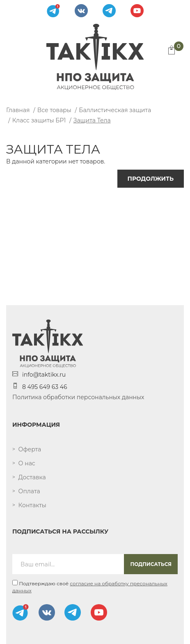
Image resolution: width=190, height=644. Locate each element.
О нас (27, 463)
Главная (18, 110)
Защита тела (92, 120)
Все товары (54, 110)
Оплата (29, 491)
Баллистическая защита (115, 110)
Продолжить (151, 179)
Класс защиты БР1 (39, 120)
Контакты (32, 505)
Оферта (30, 449)
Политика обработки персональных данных (78, 397)
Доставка (32, 477)
